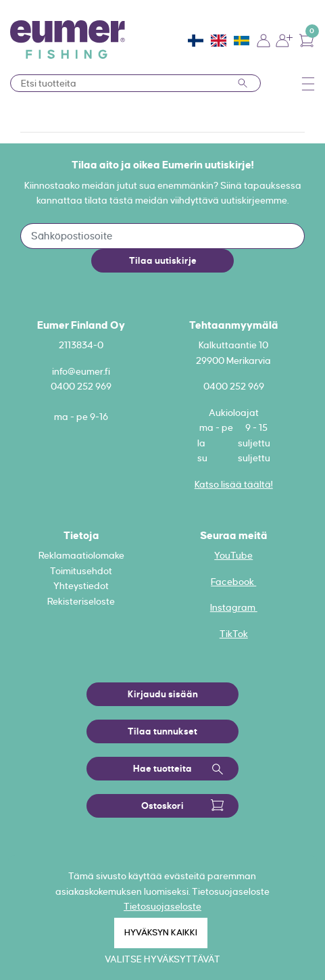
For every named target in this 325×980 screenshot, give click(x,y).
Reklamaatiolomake (81, 555)
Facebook (233, 582)
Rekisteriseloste (81, 601)
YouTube (233, 555)
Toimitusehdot (81, 571)
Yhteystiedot (81, 586)
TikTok (234, 634)
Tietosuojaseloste (162, 906)
